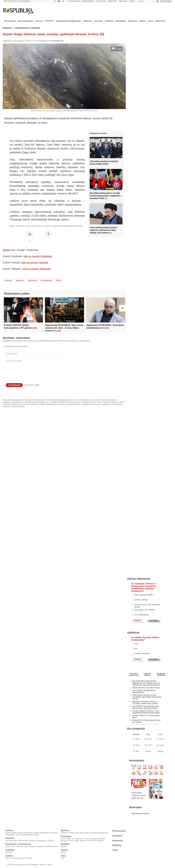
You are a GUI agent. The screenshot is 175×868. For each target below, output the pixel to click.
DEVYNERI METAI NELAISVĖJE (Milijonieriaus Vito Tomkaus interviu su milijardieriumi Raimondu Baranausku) (146, 683)
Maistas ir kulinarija (87, 841)
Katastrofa (46, 281)
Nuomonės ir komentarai (68, 21)
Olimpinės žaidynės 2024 (99, 833)
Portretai (29, 858)
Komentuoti (14, 385)
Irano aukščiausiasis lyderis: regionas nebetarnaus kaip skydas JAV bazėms (104, 230)
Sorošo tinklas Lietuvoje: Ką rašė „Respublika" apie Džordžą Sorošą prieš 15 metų (147, 697)
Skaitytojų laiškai (51, 846)
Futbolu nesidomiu (142, 653)
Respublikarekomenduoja (134, 674)
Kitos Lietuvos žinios (25, 833)
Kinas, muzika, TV (67, 839)
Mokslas (133, 21)
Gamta (143, 21)
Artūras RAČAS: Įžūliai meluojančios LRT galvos (18, 327)
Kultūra (98, 21)
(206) (35, 328)
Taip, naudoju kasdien (144, 595)
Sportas (109, 21)
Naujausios (10, 21)
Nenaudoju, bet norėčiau (145, 610)
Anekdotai (112, 1)
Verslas (36, 833)
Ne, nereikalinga (141, 615)
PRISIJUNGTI (166, 1)
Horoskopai (74, 1)
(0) (102, 34)
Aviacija (8, 281)
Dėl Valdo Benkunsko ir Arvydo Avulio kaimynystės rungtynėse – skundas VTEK (106, 196)
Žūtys (59, 281)
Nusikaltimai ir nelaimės (28, 28)
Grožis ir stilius (74, 841)
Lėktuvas (32, 281)
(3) (111, 233)
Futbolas (72, 833)
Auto (150, 21)
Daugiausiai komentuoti (161, 674)
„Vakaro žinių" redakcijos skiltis (17, 846)
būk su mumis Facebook (38, 256)
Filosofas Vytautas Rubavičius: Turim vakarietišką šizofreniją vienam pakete (146, 712)
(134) (59, 331)
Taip (136, 644)
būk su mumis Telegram (37, 269)
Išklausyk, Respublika (37, 846)
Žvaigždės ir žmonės (82, 839)
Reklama (123, 1)
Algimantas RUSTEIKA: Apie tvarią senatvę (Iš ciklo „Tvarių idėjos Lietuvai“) (64, 328)
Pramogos (121, 21)
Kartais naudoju (141, 600)
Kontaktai (101, 1)
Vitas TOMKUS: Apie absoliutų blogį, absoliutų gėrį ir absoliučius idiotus (145, 707)
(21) (106, 198)
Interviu (8, 858)
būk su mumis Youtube (35, 263)
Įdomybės (94, 839)
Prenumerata (88, 1)
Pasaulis (49, 21)
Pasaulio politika (11, 841)
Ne (136, 649)
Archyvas (160, 21)
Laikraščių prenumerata (140, 814)
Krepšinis (64, 833)
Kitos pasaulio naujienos (27, 841)
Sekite (6, 250)
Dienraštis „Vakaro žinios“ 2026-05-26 (139, 795)
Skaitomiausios (25, 21)
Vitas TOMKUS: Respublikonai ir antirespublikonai (144, 691)
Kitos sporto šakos (82, 833)
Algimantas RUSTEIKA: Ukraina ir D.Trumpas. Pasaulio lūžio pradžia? (145, 703)
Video (132, 1)
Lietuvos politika (11, 833)
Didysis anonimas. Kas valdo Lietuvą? (146, 688)
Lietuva (39, 21)
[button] (122, 308)
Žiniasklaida (10, 835)
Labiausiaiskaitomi (147, 674)
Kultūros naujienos (19, 858)
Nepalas (20, 281)
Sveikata (88, 21)
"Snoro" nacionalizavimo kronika (27, 835)
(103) (107, 328)
